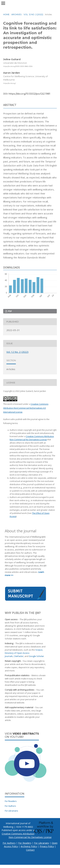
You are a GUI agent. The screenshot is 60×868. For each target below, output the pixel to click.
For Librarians (11, 811)
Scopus (39, 650)
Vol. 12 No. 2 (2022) (33, 14)
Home (6, 14)
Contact (30, 850)
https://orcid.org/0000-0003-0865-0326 (18, 66)
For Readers (11, 801)
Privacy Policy (47, 846)
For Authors (10, 806)
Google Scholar (36, 656)
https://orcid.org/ (9, 83)
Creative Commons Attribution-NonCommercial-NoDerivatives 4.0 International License (26, 408)
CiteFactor (19, 656)
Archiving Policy (29, 846)
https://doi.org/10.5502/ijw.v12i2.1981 (29, 94)
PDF (10, 311)
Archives (16, 14)
